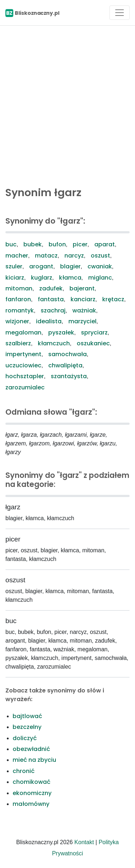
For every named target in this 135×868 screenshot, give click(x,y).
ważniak (84, 310)
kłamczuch (54, 343)
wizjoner (17, 321)
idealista (49, 321)
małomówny (31, 804)
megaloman (23, 332)
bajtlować (27, 716)
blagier (70, 266)
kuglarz (42, 278)
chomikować (31, 782)
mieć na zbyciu (34, 760)
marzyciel (82, 321)
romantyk (20, 310)
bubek (33, 244)
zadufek (51, 288)
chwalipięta (65, 365)
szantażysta (69, 376)
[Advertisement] (67, 104)
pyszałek (61, 332)
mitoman (19, 288)
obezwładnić (31, 749)
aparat (105, 244)
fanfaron (18, 299)
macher (17, 256)
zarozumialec (25, 387)
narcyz (74, 256)
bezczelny (27, 727)
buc (11, 244)
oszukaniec (93, 343)
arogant (41, 266)
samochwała (67, 354)
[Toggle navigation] (120, 13)
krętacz (113, 299)
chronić (24, 771)
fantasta (51, 299)
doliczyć (25, 738)
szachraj (53, 310)
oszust (100, 256)
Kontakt (84, 842)
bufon (57, 244)
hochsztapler (25, 376)
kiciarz (15, 278)
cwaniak (100, 266)
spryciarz (94, 332)
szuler (14, 266)
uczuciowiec (23, 365)
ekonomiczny (32, 793)
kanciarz (83, 299)
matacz (46, 256)
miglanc (100, 278)
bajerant (82, 288)
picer (80, 244)
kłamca (70, 278)
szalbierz (18, 343)
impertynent (23, 354)
